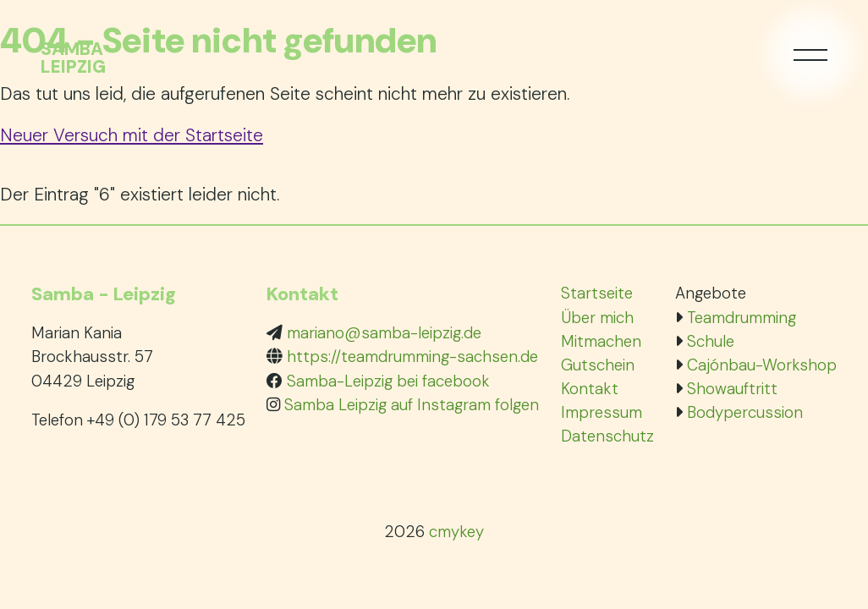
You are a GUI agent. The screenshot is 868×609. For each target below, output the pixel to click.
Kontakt (590, 389)
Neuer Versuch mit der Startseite (132, 135)
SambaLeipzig (73, 58)
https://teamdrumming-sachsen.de (412, 357)
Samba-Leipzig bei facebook (388, 381)
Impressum (602, 412)
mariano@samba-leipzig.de (384, 333)
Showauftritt (732, 389)
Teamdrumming (742, 318)
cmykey (456, 532)
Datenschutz (607, 436)
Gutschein (598, 365)
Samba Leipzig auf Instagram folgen (412, 405)
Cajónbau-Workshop (762, 365)
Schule (711, 341)
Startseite (597, 293)
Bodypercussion (745, 412)
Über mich (597, 318)
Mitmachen (601, 341)
